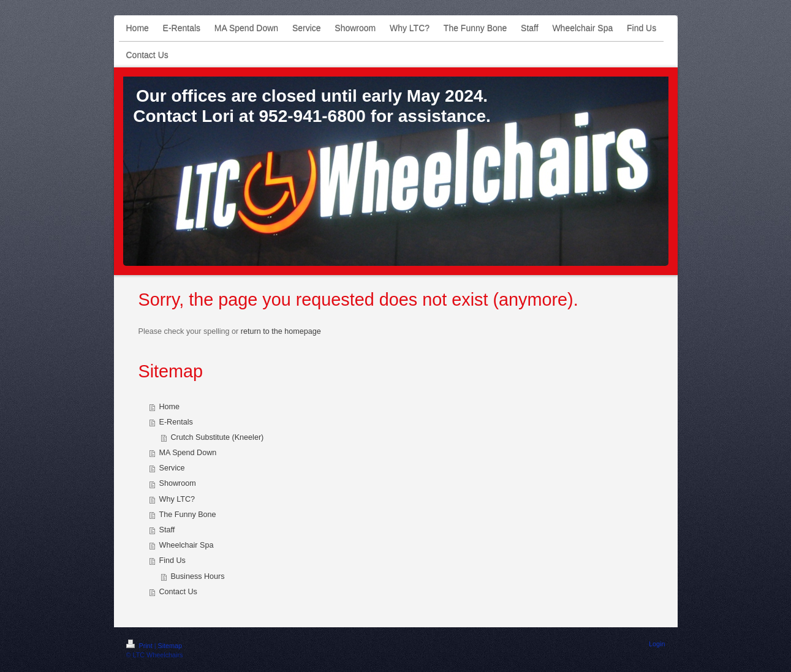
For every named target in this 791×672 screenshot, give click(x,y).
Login (657, 644)
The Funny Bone (188, 515)
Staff (167, 530)
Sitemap (170, 646)
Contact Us (178, 592)
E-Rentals (176, 422)
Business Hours (197, 576)
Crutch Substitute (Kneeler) (217, 437)
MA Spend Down (188, 453)
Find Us (172, 561)
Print (140, 646)
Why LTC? (177, 499)
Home (170, 407)
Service (172, 468)
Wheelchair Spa (187, 545)
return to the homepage (281, 331)
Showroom (178, 483)
